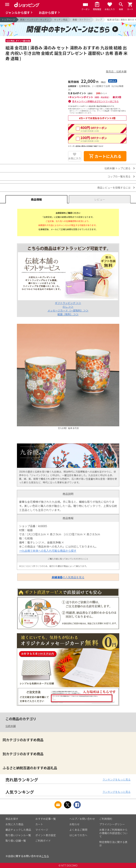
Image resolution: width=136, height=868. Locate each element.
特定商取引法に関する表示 (113, 844)
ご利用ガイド (43, 841)
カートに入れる (105, 156)
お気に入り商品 (14, 824)
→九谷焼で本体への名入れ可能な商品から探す (48, 551)
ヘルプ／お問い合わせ (82, 819)
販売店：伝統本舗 (116, 71)
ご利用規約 (106, 819)
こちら (45, 856)
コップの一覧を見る (119, 176)
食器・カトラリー (81, 20)
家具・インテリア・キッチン (35, 20)
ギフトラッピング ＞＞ (68, 303)
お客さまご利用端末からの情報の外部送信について (113, 833)
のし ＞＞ (68, 307)
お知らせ (75, 824)
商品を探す (12, 819)
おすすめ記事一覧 (46, 819)
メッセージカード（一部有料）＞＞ (68, 310)
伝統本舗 (11, 726)
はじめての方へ (78, 835)
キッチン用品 (61, 20)
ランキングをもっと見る (116, 779)
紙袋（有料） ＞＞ (68, 314)
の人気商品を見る (68, 577)
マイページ (42, 830)
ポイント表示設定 (46, 835)
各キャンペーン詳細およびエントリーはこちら (95, 101)
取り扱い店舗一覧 (16, 841)
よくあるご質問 (78, 830)
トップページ (8, 20)
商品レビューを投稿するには (114, 188)
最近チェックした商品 (18, 830)
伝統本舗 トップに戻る (117, 168)
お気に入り (75, 158)
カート (39, 824)
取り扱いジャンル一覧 (18, 835)
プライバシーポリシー (112, 824)
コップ (99, 20)
